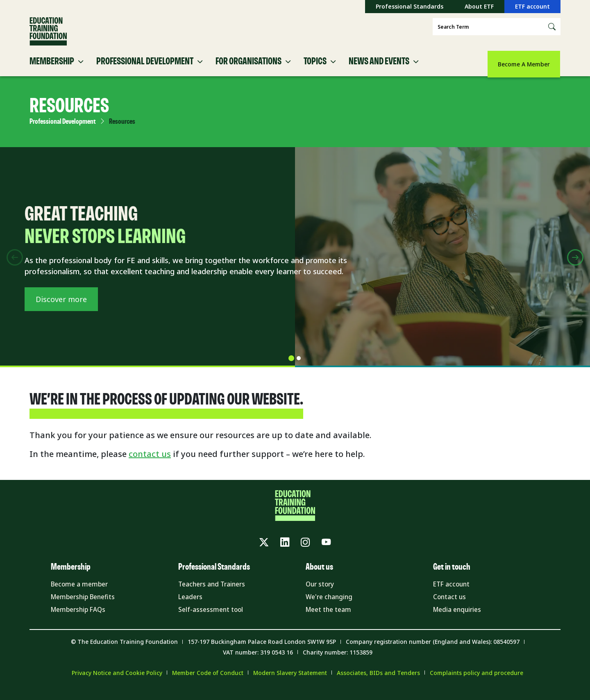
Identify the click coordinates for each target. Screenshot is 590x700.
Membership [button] (52, 69)
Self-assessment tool (212, 619)
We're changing (330, 606)
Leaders (191, 606)
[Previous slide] (15, 265)
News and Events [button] (379, 69)
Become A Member (524, 64)
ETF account (532, 6)
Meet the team (330, 619)
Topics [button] (315, 69)
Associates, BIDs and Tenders (378, 683)
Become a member (81, 593)
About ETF (479, 6)
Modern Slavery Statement (290, 683)
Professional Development (63, 129)
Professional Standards (410, 6)
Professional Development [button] (145, 69)
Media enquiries (459, 619)
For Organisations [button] (248, 69)
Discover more (61, 312)
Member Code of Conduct (208, 683)
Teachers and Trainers (214, 593)
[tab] (291, 366)
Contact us (450, 606)
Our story (321, 593)
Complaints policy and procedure (477, 683)
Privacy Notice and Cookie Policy (117, 683)
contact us (150, 461)
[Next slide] (575, 265)
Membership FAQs (80, 619)
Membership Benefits (85, 606)
